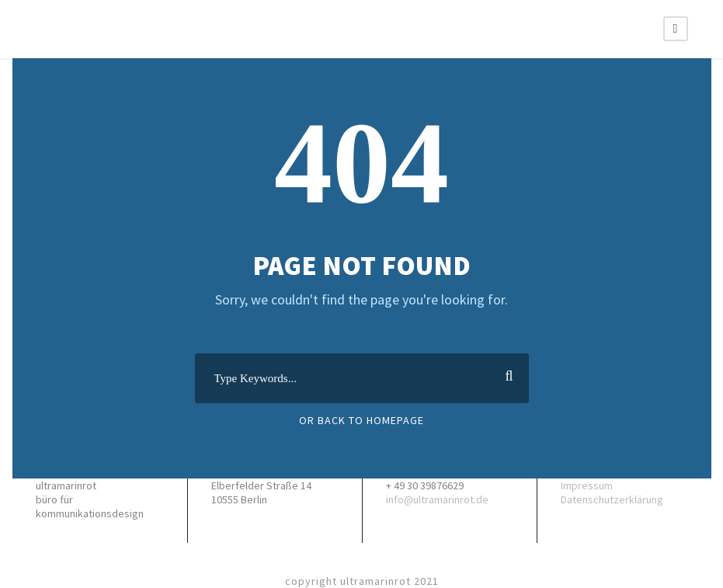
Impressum (587, 485)
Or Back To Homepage (361, 420)
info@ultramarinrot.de (437, 499)
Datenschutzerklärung (612, 499)
